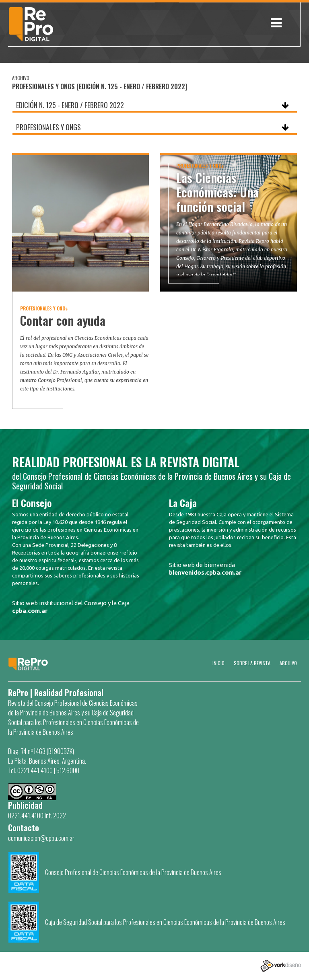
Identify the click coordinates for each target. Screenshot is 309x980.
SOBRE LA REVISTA (252, 663)
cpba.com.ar (30, 611)
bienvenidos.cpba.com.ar (205, 572)
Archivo (288, 663)
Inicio (218, 663)
